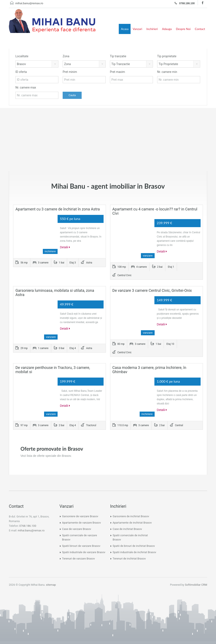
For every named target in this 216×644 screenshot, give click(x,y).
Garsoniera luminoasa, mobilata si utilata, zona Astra (55, 293)
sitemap (51, 585)
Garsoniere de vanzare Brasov (80, 516)
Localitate (22, 56)
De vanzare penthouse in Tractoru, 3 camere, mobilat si (53, 370)
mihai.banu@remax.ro (29, 3)
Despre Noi (183, 29)
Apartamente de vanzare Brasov (81, 523)
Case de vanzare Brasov (77, 529)
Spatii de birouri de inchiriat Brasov (134, 546)
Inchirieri (152, 29)
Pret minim (70, 72)
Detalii (65, 247)
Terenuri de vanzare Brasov (78, 559)
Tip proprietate (167, 56)
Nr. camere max (26, 87)
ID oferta (21, 72)
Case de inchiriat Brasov (127, 529)
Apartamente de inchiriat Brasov (132, 523)
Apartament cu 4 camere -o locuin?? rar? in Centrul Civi (155, 211)
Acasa (125, 29)
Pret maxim (117, 72)
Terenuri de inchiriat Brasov (129, 559)
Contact (200, 29)
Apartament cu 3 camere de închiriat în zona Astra (58, 209)
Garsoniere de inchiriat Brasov (131, 516)
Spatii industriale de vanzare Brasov (84, 552)
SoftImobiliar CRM (196, 585)
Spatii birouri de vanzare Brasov (81, 546)
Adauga (167, 29)
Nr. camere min (167, 72)
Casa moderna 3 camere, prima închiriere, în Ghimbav (149, 370)
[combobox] (37, 64)
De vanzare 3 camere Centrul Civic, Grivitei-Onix (152, 290)
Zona (66, 56)
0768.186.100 (185, 3)
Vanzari (137, 29)
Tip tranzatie (118, 56)
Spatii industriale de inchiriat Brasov (134, 552)
